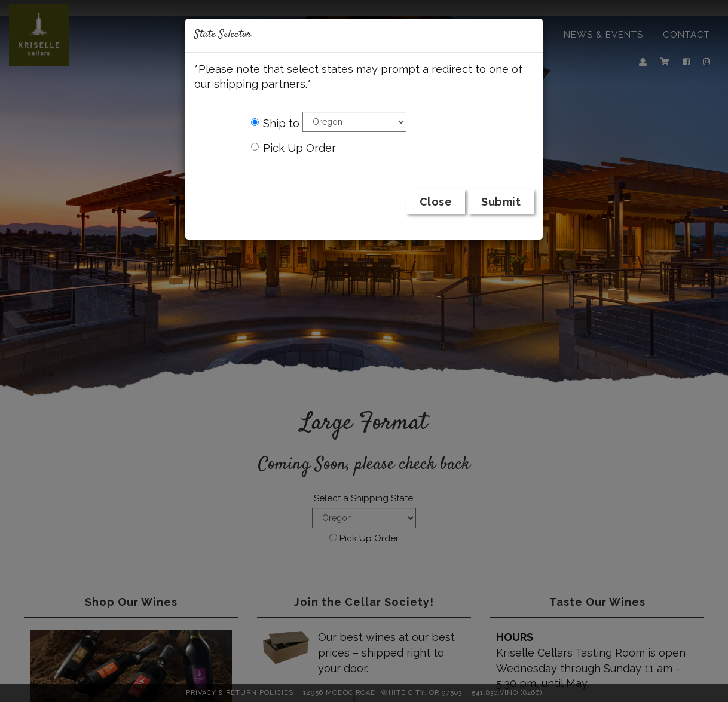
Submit (501, 202)
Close (436, 202)
